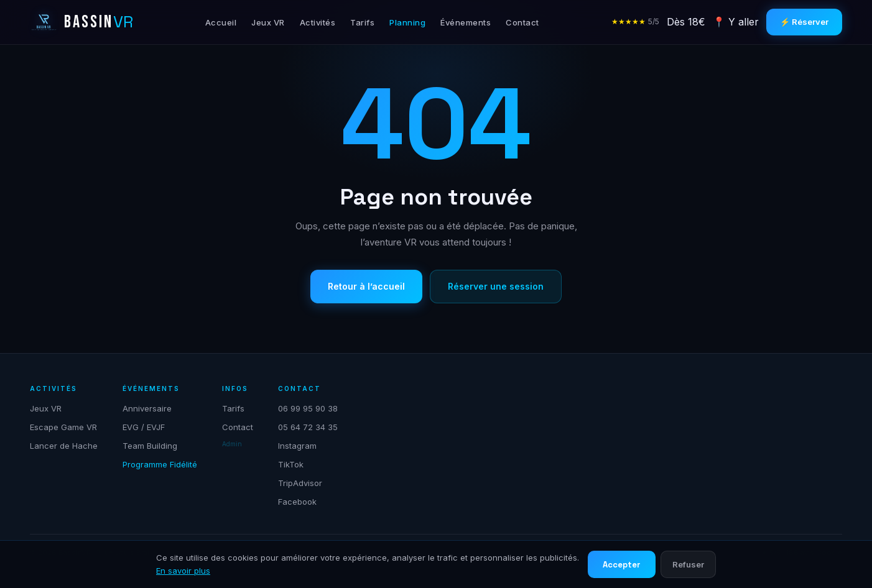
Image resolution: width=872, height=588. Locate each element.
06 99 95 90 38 (308, 408)
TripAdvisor (300, 483)
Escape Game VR (63, 427)
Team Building (150, 446)
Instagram (297, 446)
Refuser (688, 564)
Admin (232, 444)
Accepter (622, 565)
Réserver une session (496, 286)
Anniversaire (147, 408)
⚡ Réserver (804, 22)
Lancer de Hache (64, 446)
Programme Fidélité (160, 464)
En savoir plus (183, 571)
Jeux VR (268, 22)
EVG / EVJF (144, 427)
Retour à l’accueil (366, 286)
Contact (522, 22)
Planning (407, 22)
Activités (318, 22)
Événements (466, 22)
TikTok (291, 464)
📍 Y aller (736, 22)
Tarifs (362, 22)
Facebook (297, 502)
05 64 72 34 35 (308, 427)
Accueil (221, 22)
